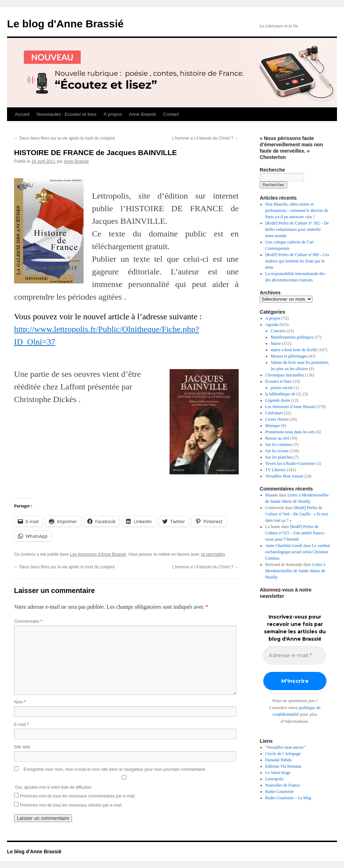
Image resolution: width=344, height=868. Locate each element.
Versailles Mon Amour (285, 476)
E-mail (21, 725)
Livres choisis (277, 419)
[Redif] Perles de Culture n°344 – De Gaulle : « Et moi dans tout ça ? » (297, 514)
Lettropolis (275, 779)
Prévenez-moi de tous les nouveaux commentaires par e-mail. (78, 796)
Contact (171, 114)
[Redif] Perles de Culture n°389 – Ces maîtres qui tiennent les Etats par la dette (297, 261)
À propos (113, 114)
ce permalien (213, 554)
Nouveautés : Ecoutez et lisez (67, 114)
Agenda (272, 325)
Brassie (272, 495)
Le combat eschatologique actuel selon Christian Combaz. (298, 552)
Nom (20, 702)
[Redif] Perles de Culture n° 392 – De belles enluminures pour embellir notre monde (297, 229)
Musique (273, 426)
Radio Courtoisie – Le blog (288, 798)
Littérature (274, 413)
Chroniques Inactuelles (285, 375)
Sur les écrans (277, 451)
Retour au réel (277, 438)
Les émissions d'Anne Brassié (98, 554)
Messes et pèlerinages (289, 356)
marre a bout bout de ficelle (294, 350)
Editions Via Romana (283, 766)
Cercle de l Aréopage (283, 754)
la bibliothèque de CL (284, 394)
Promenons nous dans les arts (290, 432)
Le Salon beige (278, 773)
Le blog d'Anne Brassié (65, 24)
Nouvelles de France (283, 785)
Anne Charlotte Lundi (284, 546)
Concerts (278, 331)
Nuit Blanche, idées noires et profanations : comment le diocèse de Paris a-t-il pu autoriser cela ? (297, 211)
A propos (273, 318)
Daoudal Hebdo (279, 760)
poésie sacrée (282, 388)
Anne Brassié (142, 114)
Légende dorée (278, 400)
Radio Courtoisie (280, 792)
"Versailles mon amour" (285, 747)
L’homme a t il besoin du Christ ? (206, 138)
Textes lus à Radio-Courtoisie (290, 463)
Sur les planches (279, 457)
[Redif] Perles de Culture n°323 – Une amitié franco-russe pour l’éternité (295, 533)
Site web (22, 747)
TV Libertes (276, 470)
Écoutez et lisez (279, 381)
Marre (276, 343)
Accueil (22, 114)
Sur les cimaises (279, 445)
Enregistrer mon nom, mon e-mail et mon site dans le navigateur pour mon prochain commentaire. (115, 769)
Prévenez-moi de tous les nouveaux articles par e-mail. (71, 805)
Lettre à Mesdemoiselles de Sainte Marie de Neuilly (295, 571)
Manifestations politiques (292, 337)
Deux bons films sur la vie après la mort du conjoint (64, 138)
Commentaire (28, 621)
